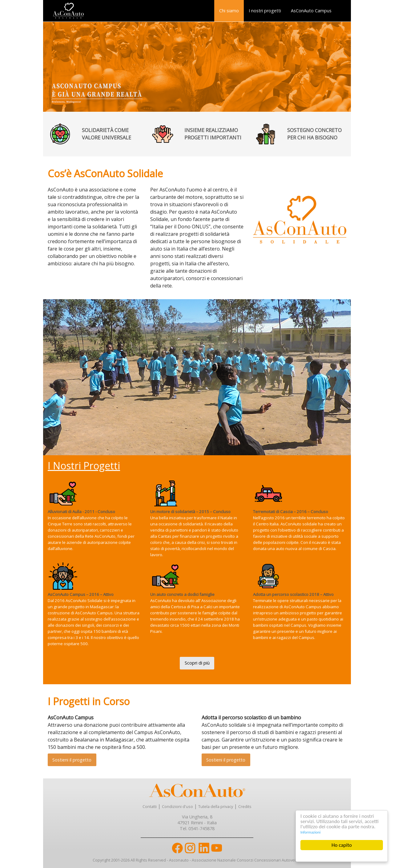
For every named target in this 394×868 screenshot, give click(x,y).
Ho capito (342, 845)
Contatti (150, 806)
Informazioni (310, 832)
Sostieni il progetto (72, 760)
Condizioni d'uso (177, 806)
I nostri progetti (265, 11)
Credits (245, 806)
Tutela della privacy (216, 806)
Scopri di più (197, 663)
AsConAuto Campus (311, 11)
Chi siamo (229, 11)
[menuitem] (229, 11)
